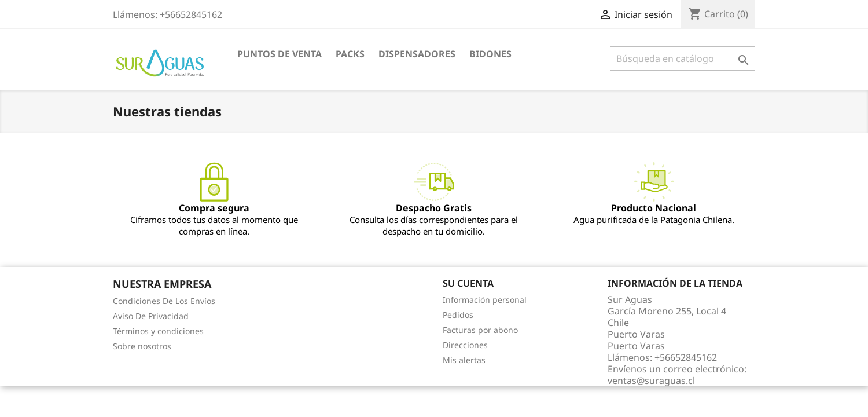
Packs (350, 54)
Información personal (485, 300)
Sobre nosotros (142, 346)
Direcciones (465, 345)
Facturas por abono (480, 330)
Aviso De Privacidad (151, 316)
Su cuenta (468, 283)
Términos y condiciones (158, 331)
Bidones (490, 54)
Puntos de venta (279, 54)
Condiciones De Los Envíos (164, 301)
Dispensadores (417, 54)
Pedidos (458, 315)
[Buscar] (683, 58)
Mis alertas (464, 360)
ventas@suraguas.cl (651, 381)
